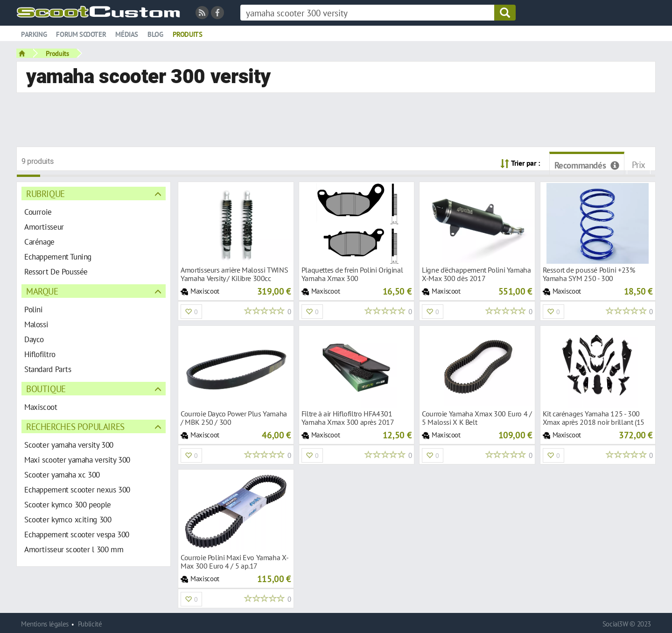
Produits (188, 34)
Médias (127, 34)
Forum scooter (81, 34)
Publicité (90, 624)
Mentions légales (45, 624)
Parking (34, 34)
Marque (42, 291)
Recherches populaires (75, 426)
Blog (155, 34)
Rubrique (45, 193)
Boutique (46, 389)
